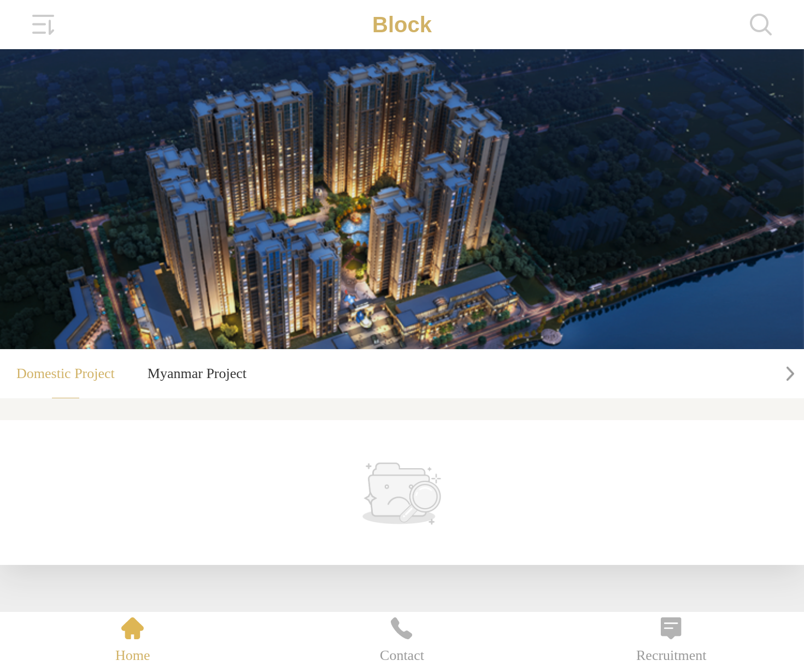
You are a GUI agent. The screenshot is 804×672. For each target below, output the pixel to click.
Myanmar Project (197, 373)
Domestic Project (66, 373)
